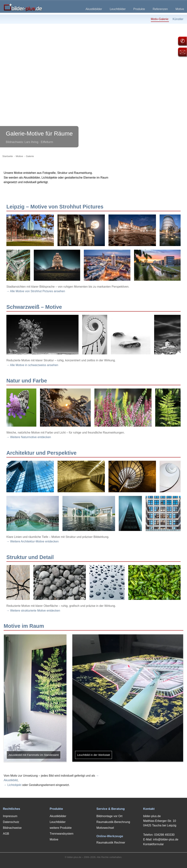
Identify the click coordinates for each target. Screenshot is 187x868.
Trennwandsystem (62, 834)
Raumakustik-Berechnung (113, 822)
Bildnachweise (12, 828)
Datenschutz (11, 822)
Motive (180, 9)
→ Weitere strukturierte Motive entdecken (33, 611)
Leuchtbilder (118, 9)
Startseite (8, 156)
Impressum (10, 816)
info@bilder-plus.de (166, 839)
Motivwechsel (105, 828)
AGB (6, 834)
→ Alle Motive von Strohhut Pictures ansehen (36, 291)
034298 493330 (164, 835)
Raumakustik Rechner (111, 843)
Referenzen (160, 9)
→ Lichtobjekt (13, 785)
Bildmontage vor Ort (109, 816)
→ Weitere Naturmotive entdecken (29, 437)
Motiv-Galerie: (160, 19)
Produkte (139, 9)
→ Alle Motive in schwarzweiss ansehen (32, 365)
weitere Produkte (61, 828)
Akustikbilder (94, 9)
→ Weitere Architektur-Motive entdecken (33, 541)
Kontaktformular (153, 844)
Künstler (178, 19)
